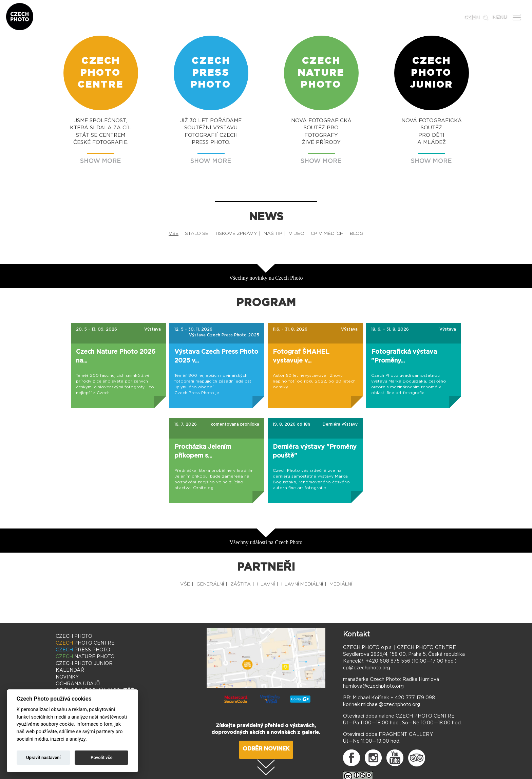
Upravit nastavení (43, 757)
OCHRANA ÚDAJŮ (78, 684)
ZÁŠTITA (241, 584)
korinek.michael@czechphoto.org (382, 705)
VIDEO (297, 234)
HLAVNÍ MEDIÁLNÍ (302, 584)
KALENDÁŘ (70, 670)
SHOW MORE (101, 161)
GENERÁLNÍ (210, 584)
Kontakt (356, 634)
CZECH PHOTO (74, 636)
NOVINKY (67, 677)
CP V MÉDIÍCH (327, 234)
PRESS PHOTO (83, 650)
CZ (468, 17)
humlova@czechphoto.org (373, 686)
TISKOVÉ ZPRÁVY (236, 234)
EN (476, 17)
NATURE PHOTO (85, 657)
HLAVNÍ (266, 584)
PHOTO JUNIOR (84, 664)
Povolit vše (101, 757)
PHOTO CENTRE (85, 643)
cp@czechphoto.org (367, 668)
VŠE (174, 234)
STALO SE (197, 234)
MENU (500, 17)
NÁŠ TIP (273, 234)
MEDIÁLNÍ (341, 584)
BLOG (357, 234)
